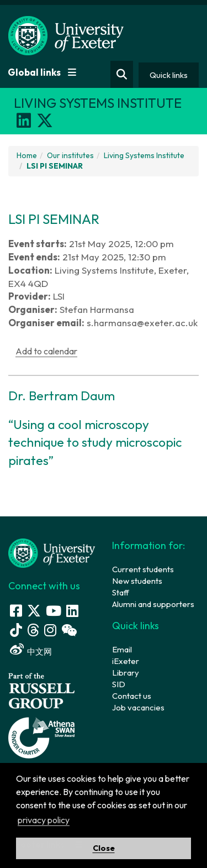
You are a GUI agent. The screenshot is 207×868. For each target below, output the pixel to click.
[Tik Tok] (16, 630)
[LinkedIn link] (72, 611)
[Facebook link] (16, 611)
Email (122, 649)
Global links (42, 72)
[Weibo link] (17, 649)
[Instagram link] (50, 630)
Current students (143, 569)
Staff (121, 592)
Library (126, 673)
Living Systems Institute (144, 155)
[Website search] (122, 74)
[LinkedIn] (24, 121)
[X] (45, 121)
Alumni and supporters (153, 604)
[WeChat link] (69, 630)
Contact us (132, 696)
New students (137, 581)
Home (27, 155)
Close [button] (104, 848)
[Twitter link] (34, 611)
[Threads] (33, 630)
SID (119, 684)
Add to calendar (46, 351)
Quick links (169, 75)
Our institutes (70, 155)
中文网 (39, 652)
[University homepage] (52, 552)
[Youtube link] (54, 611)
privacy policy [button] (44, 820)
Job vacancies (138, 707)
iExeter (126, 661)
